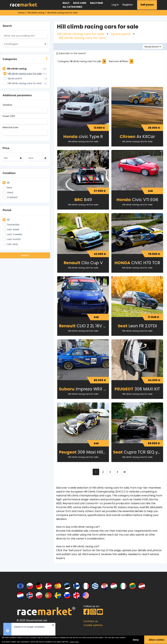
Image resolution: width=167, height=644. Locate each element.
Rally (66, 3)
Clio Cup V (83, 263)
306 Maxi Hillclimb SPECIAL (84, 452)
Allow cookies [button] (157, 640)
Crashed (12, 197)
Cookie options (93, 625)
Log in (115, 5)
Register (128, 5)
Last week (13, 229)
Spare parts (121, 34)
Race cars (80, 3)
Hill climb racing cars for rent (82, 38)
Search (25, 255)
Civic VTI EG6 (137, 200)
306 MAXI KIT (137, 389)
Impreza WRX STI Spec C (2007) (84, 389)
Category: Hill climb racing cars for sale (79, 61)
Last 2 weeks (15, 234)
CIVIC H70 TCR (137, 263)
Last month (14, 239)
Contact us (91, 621)
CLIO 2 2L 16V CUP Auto (84, 326)
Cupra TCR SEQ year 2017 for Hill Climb (138, 452)
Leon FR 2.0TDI (137, 326)
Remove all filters (119, 61)
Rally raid (97, 3)
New (9, 188)
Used (10, 192)
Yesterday (13, 225)
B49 (83, 200)
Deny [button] (136, 640)
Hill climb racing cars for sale (81, 34)
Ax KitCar (137, 137)
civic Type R (83, 137)
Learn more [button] (74, 642)
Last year (12, 244)
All (8, 183)
